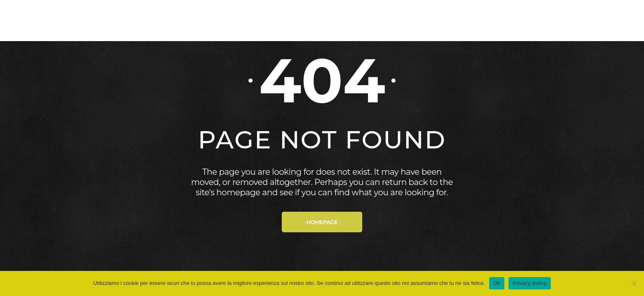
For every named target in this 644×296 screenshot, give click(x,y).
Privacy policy (530, 283)
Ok (497, 283)
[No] (634, 283)
